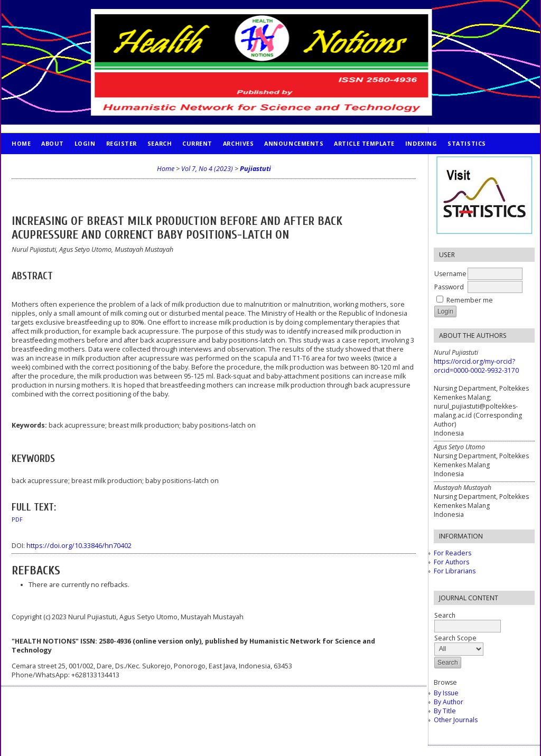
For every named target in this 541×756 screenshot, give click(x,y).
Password (449, 287)
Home (21, 143)
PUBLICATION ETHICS (46, 164)
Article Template (364, 143)
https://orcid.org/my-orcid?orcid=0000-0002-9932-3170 (476, 366)
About (53, 143)
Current (197, 143)
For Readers (453, 553)
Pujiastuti (255, 169)
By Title (445, 711)
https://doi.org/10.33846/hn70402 (79, 546)
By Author (449, 702)
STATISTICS (467, 143)
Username (450, 274)
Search (160, 143)
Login (85, 143)
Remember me (470, 300)
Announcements (294, 143)
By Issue (446, 693)
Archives (238, 143)
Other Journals (456, 720)
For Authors (451, 562)
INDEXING (421, 143)
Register (122, 143)
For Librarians (455, 571)
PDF (17, 519)
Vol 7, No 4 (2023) (207, 169)
